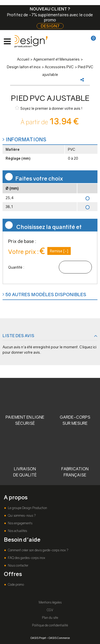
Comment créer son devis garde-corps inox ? (38, 550)
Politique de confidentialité (50, 625)
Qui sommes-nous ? (21, 516)
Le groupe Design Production (27, 508)
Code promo (16, 585)
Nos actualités (17, 531)
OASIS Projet (38, 638)
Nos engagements (20, 523)
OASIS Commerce (59, 638)
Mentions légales (50, 602)
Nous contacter (18, 565)
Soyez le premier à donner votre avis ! (49, 108)
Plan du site (50, 618)
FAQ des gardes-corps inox (26, 558)
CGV (50, 610)
